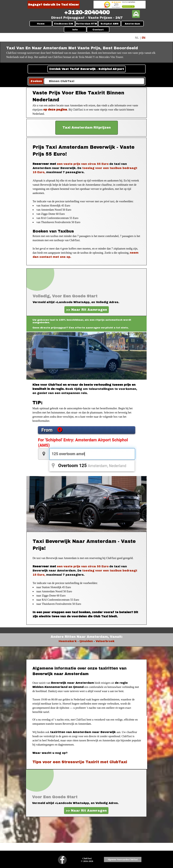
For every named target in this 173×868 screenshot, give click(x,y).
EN (144, 38)
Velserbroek (105, 641)
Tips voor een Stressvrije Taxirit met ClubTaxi (80, 762)
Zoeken (36, 81)
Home (41, 24)
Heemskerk (68, 641)
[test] (87, 128)
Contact (98, 30)
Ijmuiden (86, 641)
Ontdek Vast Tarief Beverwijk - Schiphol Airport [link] (86, 69)
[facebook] (62, 860)
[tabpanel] (87, 12)
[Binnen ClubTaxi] (94, 81)
